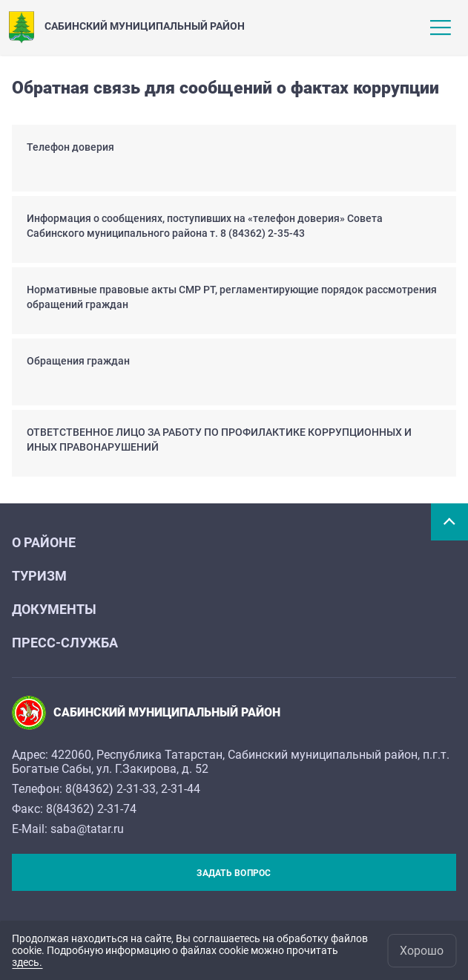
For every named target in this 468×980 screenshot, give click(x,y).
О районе (44, 542)
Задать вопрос (234, 873)
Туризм (39, 576)
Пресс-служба (65, 643)
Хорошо (422, 951)
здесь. (27, 962)
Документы (54, 609)
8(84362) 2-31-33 (111, 789)
